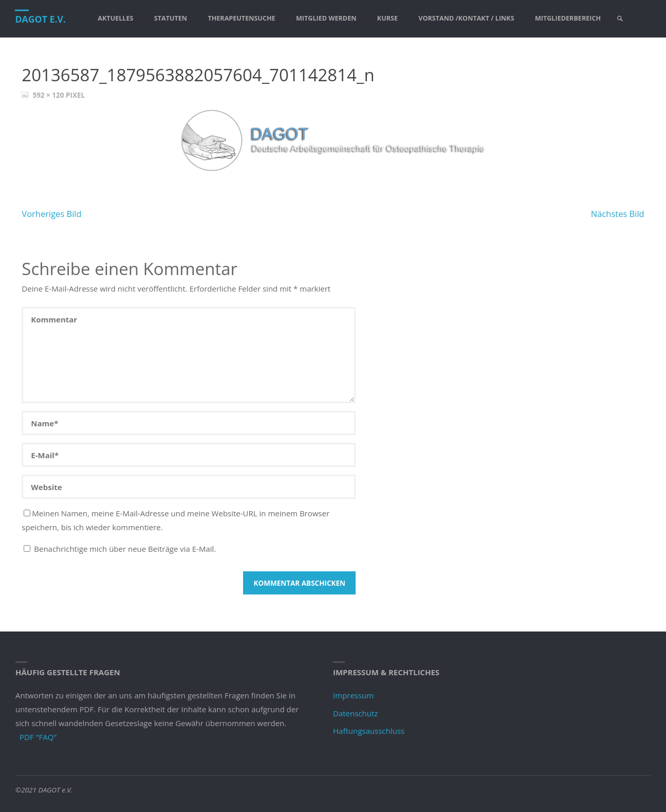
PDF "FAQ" (38, 737)
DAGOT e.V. (41, 19)
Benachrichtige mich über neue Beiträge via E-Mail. (125, 549)
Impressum (353, 695)
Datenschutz (355, 713)
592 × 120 (49, 95)
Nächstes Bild (618, 214)
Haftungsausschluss (369, 731)
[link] (621, 19)
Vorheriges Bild (51, 214)
